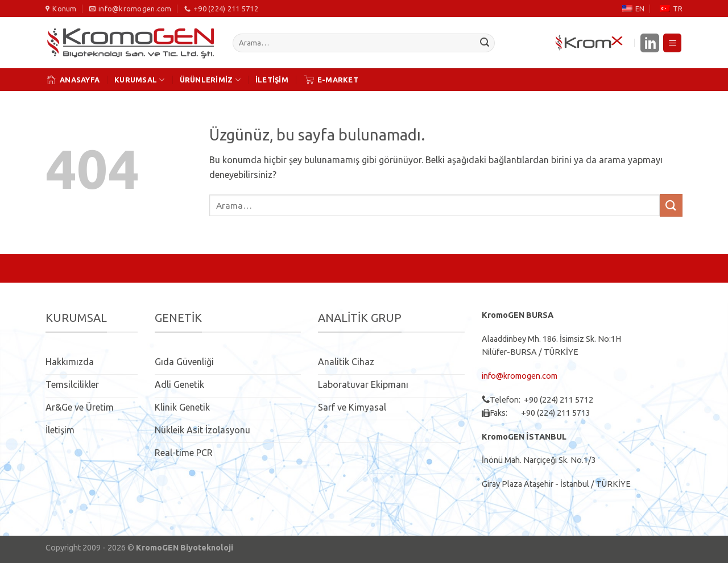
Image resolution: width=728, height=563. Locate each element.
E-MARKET (331, 80)
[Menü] (672, 43)
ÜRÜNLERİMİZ (210, 80)
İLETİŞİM (272, 80)
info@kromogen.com (520, 376)
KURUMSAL (140, 80)
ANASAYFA (73, 80)
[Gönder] (485, 43)
